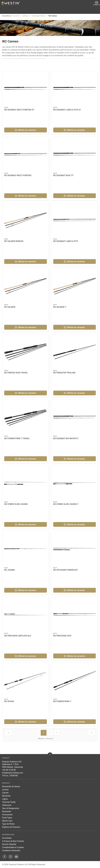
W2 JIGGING (10, 570)
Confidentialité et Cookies (13, 847)
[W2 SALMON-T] (75, 286)
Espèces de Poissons (11, 827)
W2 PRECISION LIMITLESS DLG (18, 636)
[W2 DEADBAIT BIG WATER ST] (75, 418)
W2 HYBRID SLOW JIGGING (16, 504)
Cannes (25, 16)
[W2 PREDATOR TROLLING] (75, 352)
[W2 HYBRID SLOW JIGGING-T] (75, 483)
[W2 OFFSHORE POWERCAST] (75, 549)
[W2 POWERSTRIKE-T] (75, 681)
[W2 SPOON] (26, 681)
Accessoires (7, 815)
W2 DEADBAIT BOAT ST (63, 175)
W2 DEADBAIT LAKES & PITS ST (67, 110)
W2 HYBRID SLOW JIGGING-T (66, 504)
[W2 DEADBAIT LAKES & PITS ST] (75, 89)
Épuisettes (7, 811)
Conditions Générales (11, 850)
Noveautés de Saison (11, 786)
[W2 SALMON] (26, 286)
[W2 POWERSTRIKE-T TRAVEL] (26, 418)
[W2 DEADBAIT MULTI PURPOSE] (26, 155)
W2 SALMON (10, 307)
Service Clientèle (9, 844)
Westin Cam (7, 821)
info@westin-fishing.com (13, 773)
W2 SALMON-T (60, 307)
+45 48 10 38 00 (9, 770)
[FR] (11, 3)
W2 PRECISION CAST (62, 636)
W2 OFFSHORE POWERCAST (66, 570)
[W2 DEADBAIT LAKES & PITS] (75, 220)
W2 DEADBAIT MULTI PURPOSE (18, 175)
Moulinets (6, 796)
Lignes (5, 799)
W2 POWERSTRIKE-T (62, 701)
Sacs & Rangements (11, 808)
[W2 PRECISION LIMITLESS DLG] (26, 615)
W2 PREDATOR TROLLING (64, 373)
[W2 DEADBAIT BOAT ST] (75, 155)
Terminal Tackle (9, 802)
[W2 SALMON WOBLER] (26, 220)
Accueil (16, 16)
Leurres (5, 790)
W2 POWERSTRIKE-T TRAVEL (17, 438)
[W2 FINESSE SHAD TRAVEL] (26, 352)
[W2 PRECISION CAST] (75, 615)
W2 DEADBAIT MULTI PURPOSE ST (19, 110)
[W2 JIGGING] (26, 549)
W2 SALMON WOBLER (14, 241)
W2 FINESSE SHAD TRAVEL (16, 373)
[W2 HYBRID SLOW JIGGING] (26, 483)
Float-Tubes (7, 818)
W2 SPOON (9, 701)
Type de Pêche (8, 824)
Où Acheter (7, 838)
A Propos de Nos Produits (13, 841)
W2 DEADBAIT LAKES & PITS (66, 241)
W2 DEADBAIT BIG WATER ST (66, 438)
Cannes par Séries (38, 16)
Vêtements (7, 805)
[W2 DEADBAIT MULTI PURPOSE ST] (26, 89)
